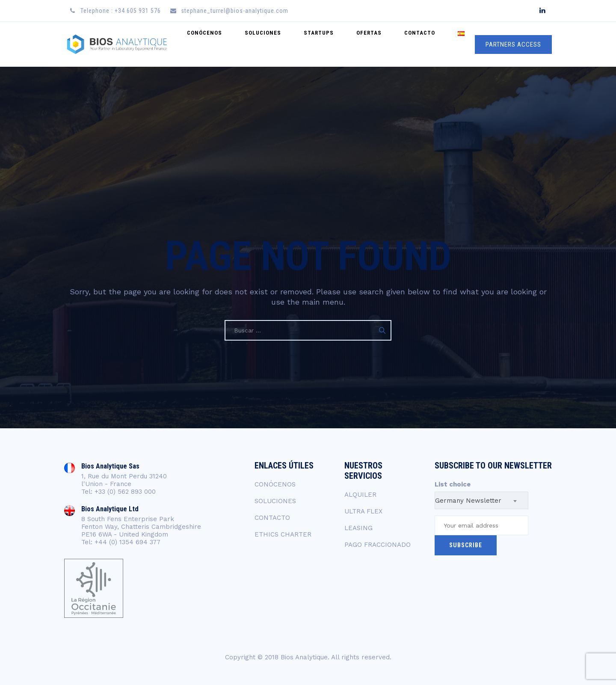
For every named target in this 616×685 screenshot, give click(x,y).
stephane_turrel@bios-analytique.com (235, 11)
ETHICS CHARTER (283, 534)
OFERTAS (388, 44)
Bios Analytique (304, 657)
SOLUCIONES (298, 44)
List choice (453, 484)
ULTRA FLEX (363, 511)
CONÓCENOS (247, 44)
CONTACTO (431, 44)
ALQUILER (360, 495)
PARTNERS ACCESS (513, 44)
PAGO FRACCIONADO (378, 545)
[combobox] (481, 500)
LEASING (358, 528)
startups (346, 44)
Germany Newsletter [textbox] (468, 501)
